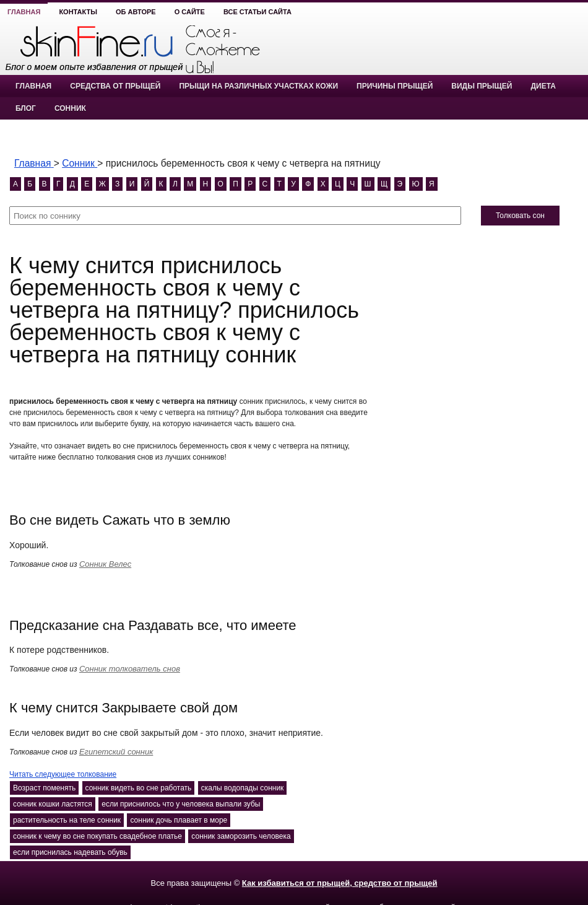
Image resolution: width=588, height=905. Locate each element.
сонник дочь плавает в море (179, 820)
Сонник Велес (105, 564)
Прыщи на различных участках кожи (258, 86)
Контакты (78, 12)
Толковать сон (520, 216)
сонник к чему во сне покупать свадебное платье (97, 836)
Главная (24, 12)
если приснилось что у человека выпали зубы (181, 804)
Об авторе (136, 12)
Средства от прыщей (115, 86)
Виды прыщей (482, 86)
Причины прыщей (395, 86)
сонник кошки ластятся (53, 804)
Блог (26, 108)
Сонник (70, 108)
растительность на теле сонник (67, 820)
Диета (543, 86)
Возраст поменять (44, 788)
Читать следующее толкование (63, 774)
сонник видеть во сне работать (139, 788)
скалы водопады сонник (243, 788)
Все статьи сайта (257, 12)
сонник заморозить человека (241, 836)
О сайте (190, 12)
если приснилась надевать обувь (70, 852)
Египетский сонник (116, 752)
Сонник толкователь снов (130, 669)
